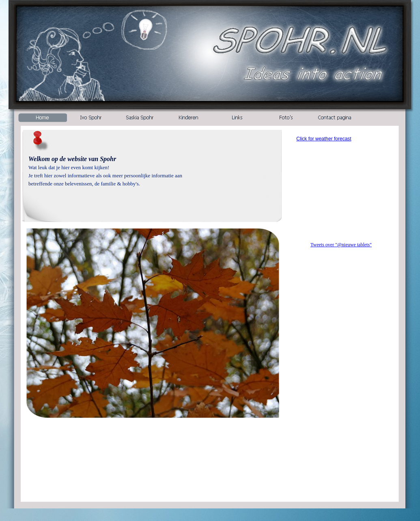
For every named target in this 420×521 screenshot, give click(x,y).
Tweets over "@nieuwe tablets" (341, 245)
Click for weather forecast (324, 139)
